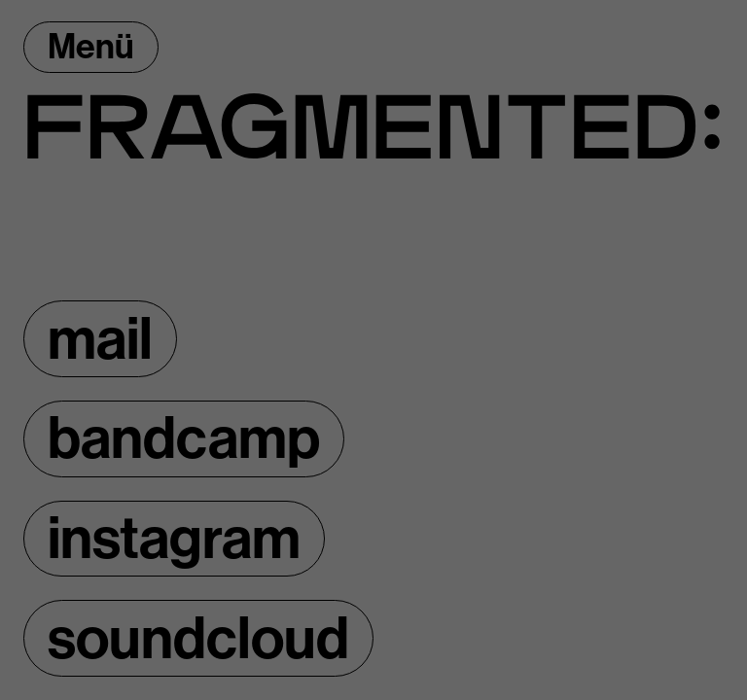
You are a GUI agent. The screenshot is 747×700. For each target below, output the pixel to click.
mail (100, 339)
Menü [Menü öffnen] (91, 47)
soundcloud (198, 639)
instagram (174, 539)
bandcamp (184, 438)
